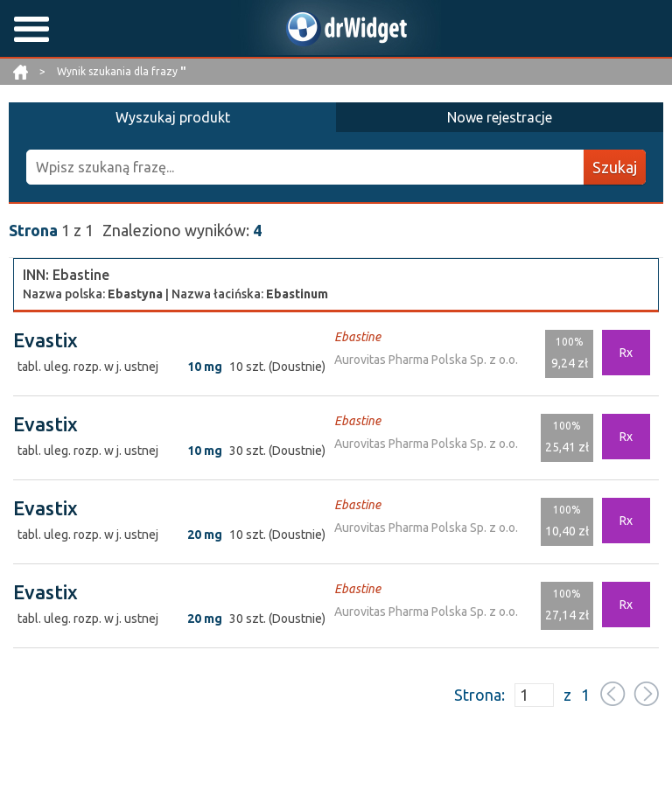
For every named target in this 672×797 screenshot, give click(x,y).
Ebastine (357, 337)
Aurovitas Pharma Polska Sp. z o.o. (426, 360)
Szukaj (615, 167)
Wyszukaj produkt (173, 117)
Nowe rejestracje (500, 117)
